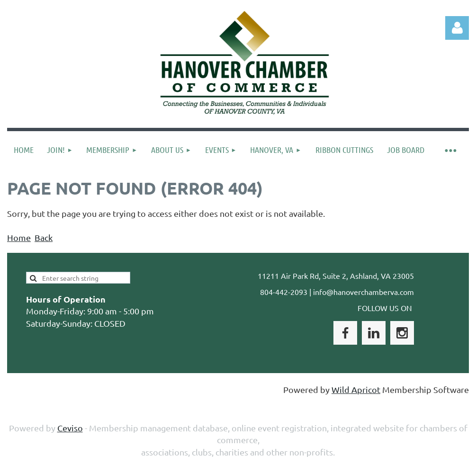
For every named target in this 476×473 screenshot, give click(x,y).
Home (19, 237)
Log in (457, 28)
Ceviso (70, 428)
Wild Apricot (356, 389)
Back (44, 237)
